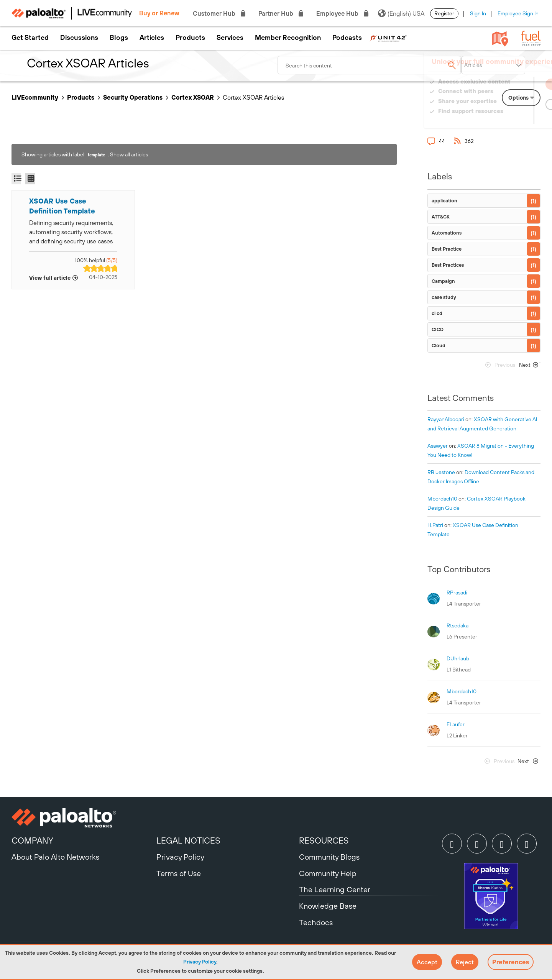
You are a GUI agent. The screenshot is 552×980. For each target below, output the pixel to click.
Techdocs (316, 922)
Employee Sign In (518, 13)
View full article (50, 278)
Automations (447, 233)
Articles (152, 38)
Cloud (439, 346)
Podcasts (347, 38)
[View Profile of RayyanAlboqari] (446, 419)
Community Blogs (329, 857)
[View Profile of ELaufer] (456, 724)
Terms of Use (179, 873)
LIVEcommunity (35, 97)
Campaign (443, 281)
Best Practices (448, 265)
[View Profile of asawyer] (438, 446)
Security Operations (133, 97)
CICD (438, 329)
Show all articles (129, 154)
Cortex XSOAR (193, 97)
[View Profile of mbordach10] (442, 499)
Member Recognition (288, 38)
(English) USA (401, 13)
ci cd (437, 313)
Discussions (79, 38)
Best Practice (447, 249)
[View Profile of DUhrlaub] (458, 658)
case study (444, 297)
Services (230, 38)
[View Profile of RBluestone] (441, 472)
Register (444, 13)
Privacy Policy (200, 962)
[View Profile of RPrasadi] (457, 593)
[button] (427, 962)
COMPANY (32, 840)
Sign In (478, 13)
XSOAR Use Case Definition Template (62, 206)
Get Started (30, 38)
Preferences (511, 962)
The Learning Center (335, 889)
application (444, 201)
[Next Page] (527, 367)
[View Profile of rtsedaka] (458, 625)
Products (190, 38)
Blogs (119, 38)
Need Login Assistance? (506, 119)
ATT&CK (441, 217)
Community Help (328, 873)
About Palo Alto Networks (55, 857)
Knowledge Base (328, 906)
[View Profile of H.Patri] (435, 525)
